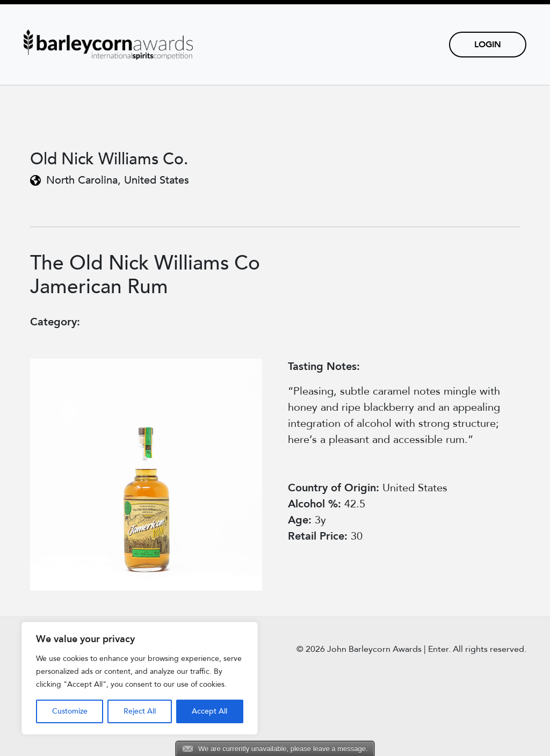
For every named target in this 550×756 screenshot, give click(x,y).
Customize (70, 711)
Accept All (209, 711)
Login (488, 45)
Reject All (140, 711)
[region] (140, 678)
